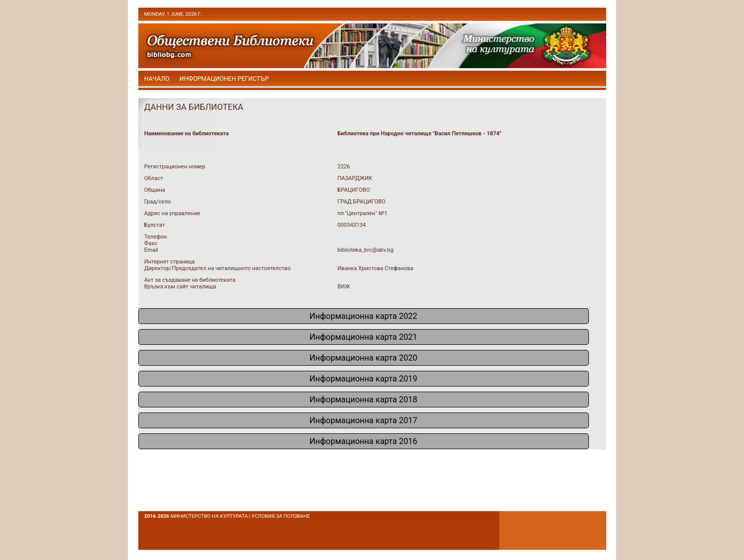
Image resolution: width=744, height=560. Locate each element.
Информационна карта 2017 (364, 420)
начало (157, 79)
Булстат (155, 225)
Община (155, 190)
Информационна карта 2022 (364, 316)
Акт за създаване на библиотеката (190, 280)
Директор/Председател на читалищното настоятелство (218, 268)
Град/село (158, 202)
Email (151, 250)
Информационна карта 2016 (364, 441)
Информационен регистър (224, 79)
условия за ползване (281, 516)
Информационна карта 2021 (364, 337)
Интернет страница (170, 262)
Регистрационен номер (175, 167)
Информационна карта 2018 (364, 400)
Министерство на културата (209, 516)
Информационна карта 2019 (364, 379)
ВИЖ (344, 287)
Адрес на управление (172, 213)
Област (154, 178)
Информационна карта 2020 (364, 358)
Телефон (156, 237)
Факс (151, 243)
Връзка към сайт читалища (180, 287)
